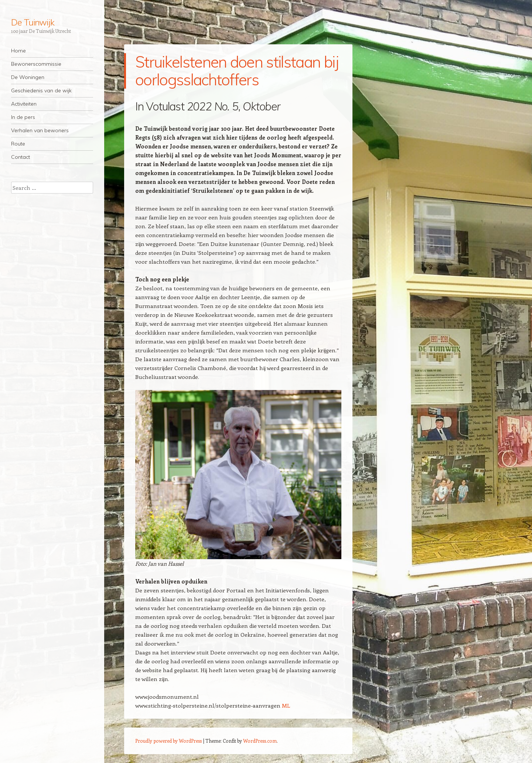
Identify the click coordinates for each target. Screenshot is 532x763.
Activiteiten (24, 104)
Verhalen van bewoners (40, 130)
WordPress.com (260, 741)
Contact (21, 157)
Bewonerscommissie (36, 64)
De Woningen (28, 77)
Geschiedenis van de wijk (41, 90)
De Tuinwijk (33, 22)
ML (286, 705)
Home (18, 51)
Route (18, 144)
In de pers (23, 117)
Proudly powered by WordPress (168, 741)
